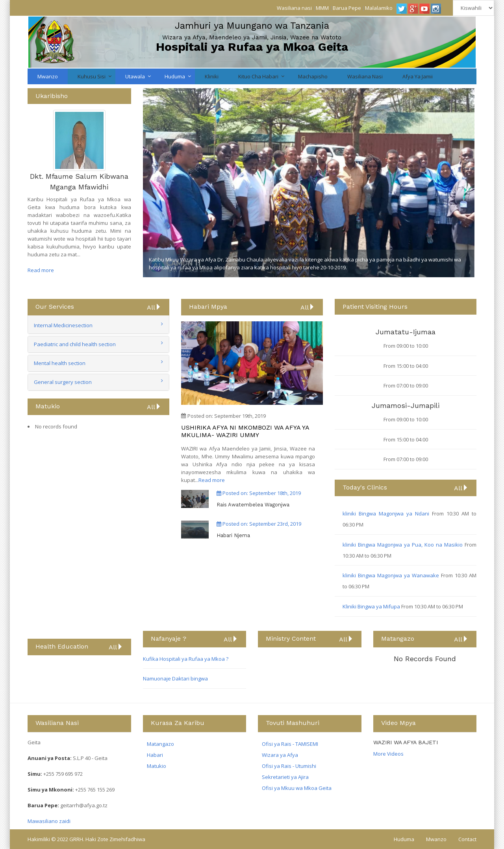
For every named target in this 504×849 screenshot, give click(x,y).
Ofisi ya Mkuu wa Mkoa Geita (297, 788)
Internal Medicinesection (63, 325)
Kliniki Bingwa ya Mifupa (372, 606)
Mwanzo (48, 76)
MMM (322, 8)
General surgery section (63, 382)
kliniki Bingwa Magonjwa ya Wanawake (392, 575)
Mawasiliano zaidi (49, 821)
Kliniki (212, 76)
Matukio (157, 766)
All (154, 307)
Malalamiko (379, 8)
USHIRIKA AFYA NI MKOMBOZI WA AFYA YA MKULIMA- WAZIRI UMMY (245, 431)
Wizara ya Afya (280, 755)
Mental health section (60, 363)
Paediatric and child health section (75, 344)
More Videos (388, 754)
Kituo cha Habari (258, 76)
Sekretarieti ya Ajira (285, 777)
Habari (155, 755)
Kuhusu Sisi (92, 76)
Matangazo (160, 744)
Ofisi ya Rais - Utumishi (289, 766)
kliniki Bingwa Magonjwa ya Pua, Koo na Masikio (404, 545)
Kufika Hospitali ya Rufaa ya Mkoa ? (186, 659)
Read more (41, 270)
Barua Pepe (347, 8)
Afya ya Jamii (418, 76)
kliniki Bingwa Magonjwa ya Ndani (387, 513)
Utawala (135, 76)
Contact (467, 839)
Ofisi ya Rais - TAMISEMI (290, 744)
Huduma (175, 76)
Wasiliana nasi (294, 8)
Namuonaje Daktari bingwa (175, 678)
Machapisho (313, 76)
